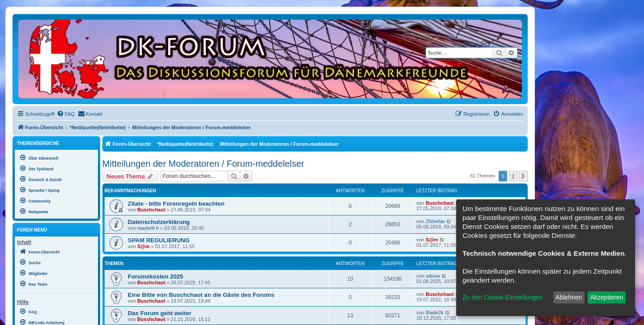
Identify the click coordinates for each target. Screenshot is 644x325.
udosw (433, 276)
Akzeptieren (606, 297)
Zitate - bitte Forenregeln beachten (176, 204)
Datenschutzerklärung (159, 222)
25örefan (435, 221)
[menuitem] (66, 114)
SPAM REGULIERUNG (159, 240)
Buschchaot (151, 210)
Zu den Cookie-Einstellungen (503, 297)
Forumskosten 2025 (156, 276)
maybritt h (148, 228)
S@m (144, 246)
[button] (523, 176)
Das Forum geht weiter (160, 313)
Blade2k (435, 312)
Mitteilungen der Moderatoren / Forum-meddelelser (203, 164)
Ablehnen (569, 297)
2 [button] (513, 176)
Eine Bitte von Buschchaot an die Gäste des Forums (201, 295)
